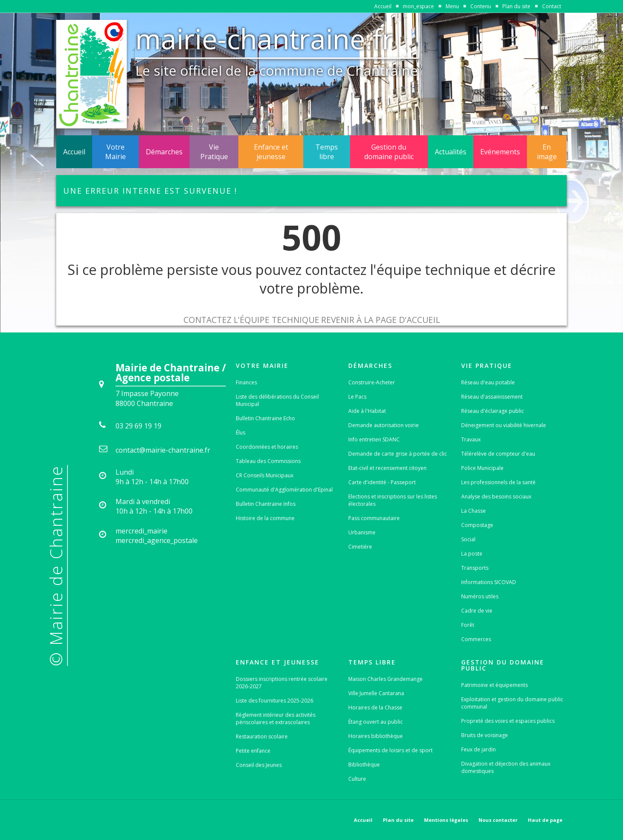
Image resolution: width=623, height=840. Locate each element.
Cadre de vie (477, 611)
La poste (472, 554)
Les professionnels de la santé (498, 482)
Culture (357, 779)
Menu (452, 6)
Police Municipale (482, 468)
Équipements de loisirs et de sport (390, 750)
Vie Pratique (214, 152)
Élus (241, 433)
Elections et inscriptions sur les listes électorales (393, 500)
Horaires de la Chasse (375, 707)
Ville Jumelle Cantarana (376, 693)
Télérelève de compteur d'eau (498, 454)
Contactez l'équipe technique (251, 320)
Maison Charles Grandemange (385, 679)
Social (468, 539)
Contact (552, 6)
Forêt (468, 625)
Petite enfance (253, 751)
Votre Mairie (116, 152)
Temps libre (327, 152)
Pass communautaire (374, 518)
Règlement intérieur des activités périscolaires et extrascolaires (276, 719)
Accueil (383, 6)
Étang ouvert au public (376, 722)
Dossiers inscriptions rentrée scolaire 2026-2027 (282, 683)
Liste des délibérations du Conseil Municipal (277, 400)
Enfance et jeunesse (271, 152)
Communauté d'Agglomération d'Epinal (284, 490)
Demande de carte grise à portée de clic (398, 454)
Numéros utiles (480, 596)
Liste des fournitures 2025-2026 (275, 701)
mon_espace (418, 6)
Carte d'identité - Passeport (382, 482)
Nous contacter (498, 820)
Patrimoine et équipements (495, 685)
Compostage (477, 525)
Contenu (481, 6)
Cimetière (360, 547)
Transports (475, 568)
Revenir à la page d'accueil (381, 320)
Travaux (471, 439)
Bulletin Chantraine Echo (265, 418)
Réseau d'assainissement (492, 397)
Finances (246, 382)
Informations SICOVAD (489, 582)
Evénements (500, 152)
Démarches (164, 152)
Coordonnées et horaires (267, 447)
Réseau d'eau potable (488, 382)
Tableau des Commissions (268, 461)
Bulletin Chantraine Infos (266, 504)
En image (547, 152)
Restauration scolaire (262, 736)
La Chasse (474, 511)
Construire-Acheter (372, 382)
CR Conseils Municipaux (265, 475)
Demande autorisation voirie (384, 425)
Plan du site (516, 6)
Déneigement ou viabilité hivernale (504, 425)
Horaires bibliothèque (376, 736)
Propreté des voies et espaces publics (508, 721)
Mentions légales (446, 820)
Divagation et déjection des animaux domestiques (506, 767)
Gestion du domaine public (389, 152)
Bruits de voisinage (485, 735)
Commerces (476, 639)
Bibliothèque (364, 765)
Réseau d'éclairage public (493, 411)
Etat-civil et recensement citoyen (387, 468)
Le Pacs (357, 397)
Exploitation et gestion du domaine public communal (512, 703)
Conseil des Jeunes (259, 765)
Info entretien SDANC (374, 439)
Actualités (451, 152)
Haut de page (545, 820)
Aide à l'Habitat (367, 411)
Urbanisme (362, 532)
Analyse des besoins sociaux (496, 497)
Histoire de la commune (265, 518)
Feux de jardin (478, 749)
